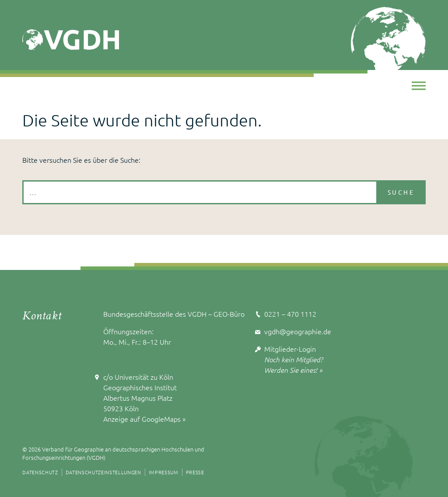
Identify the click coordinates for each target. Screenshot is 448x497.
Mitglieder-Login (290, 349)
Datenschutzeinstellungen (103, 472)
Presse (195, 472)
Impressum (164, 472)
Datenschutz (40, 472)
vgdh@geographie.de (298, 331)
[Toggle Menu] (419, 86)
